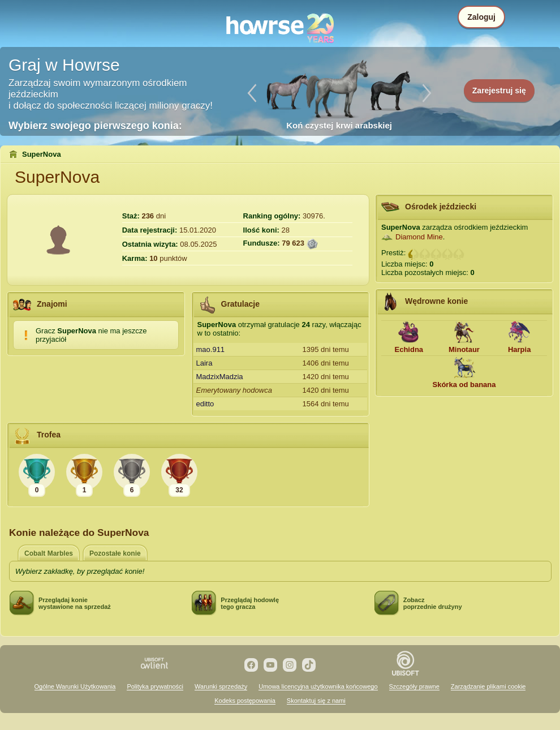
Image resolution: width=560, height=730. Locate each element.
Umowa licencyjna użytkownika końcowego (318, 686)
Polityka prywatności (155, 686)
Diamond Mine (419, 237)
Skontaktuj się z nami (316, 701)
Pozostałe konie (115, 553)
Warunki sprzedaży (221, 686)
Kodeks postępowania (245, 701)
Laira (204, 363)
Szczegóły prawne (414, 686)
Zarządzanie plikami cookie (488, 686)
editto (205, 404)
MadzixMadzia (220, 377)
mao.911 (211, 349)
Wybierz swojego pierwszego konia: (95, 126)
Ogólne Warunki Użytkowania (75, 686)
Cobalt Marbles (49, 553)
